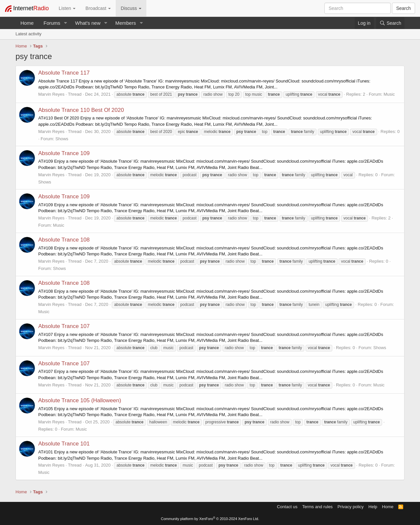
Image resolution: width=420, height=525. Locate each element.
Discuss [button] (131, 8)
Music (389, 94)
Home (27, 23)
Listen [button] (67, 8)
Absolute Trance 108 (64, 240)
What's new (88, 23)
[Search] (390, 23)
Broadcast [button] (98, 8)
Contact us (287, 507)
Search (404, 8)
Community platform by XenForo (210, 519)
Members (126, 23)
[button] (66, 23)
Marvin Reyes (51, 94)
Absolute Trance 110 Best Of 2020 (81, 110)
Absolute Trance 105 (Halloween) (80, 400)
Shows (62, 139)
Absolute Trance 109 (64, 153)
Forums (52, 23)
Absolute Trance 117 (64, 73)
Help (373, 507)
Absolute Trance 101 (64, 444)
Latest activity (29, 34)
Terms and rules (317, 507)
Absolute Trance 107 (64, 326)
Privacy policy (351, 507)
